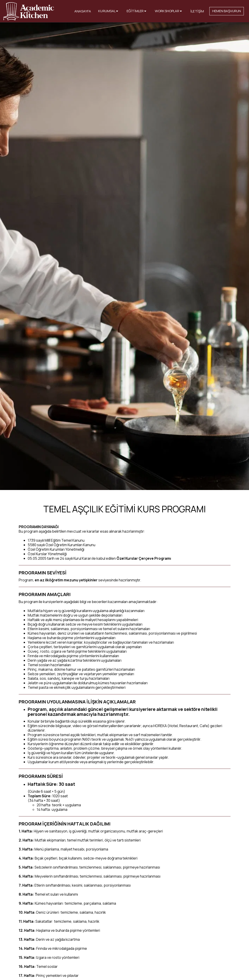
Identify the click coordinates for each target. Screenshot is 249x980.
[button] (109, 11)
